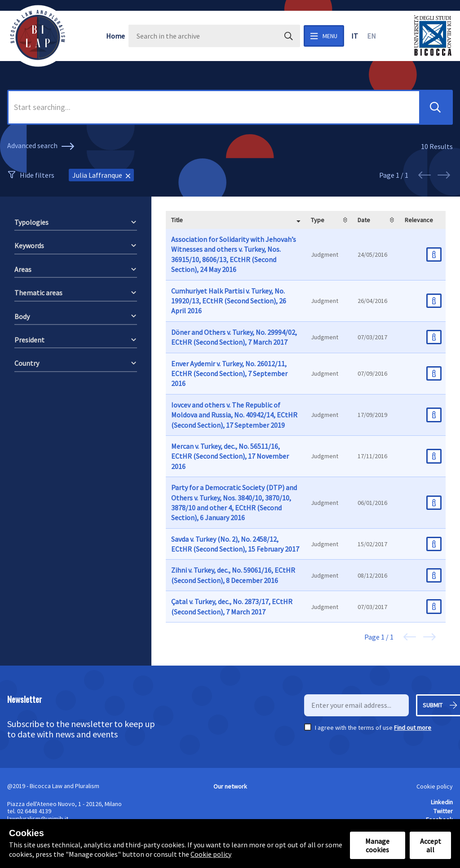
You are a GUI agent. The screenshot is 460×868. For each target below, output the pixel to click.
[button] (435, 107)
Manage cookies (377, 845)
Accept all (431, 845)
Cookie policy (435, 786)
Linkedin (442, 802)
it (355, 36)
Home (115, 36)
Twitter (443, 811)
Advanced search (42, 146)
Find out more (413, 728)
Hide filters (37, 175)
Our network (230, 786)
